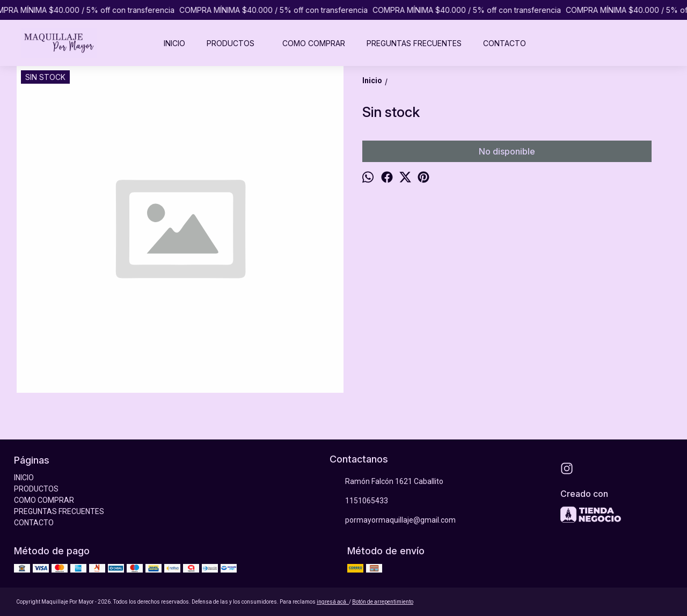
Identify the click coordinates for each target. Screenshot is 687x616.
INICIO (174, 43)
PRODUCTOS (236, 43)
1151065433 (359, 501)
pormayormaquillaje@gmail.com (393, 520)
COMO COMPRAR (314, 43)
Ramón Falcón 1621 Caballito (386, 482)
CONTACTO (505, 43)
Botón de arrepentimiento (383, 602)
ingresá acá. (333, 602)
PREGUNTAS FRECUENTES (414, 43)
